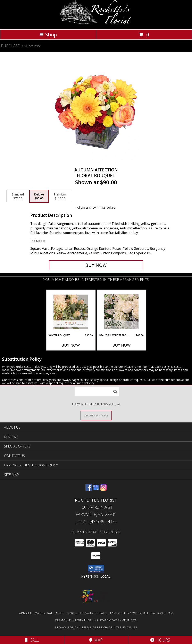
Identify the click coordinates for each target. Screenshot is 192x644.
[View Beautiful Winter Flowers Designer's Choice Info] (121, 312)
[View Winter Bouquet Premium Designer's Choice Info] (71, 312)
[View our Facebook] (89, 489)
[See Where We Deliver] (96, 415)
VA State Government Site (116, 620)
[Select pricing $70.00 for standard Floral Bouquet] (18, 196)
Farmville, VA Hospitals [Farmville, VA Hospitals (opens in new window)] (87, 613)
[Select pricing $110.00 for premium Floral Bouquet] (60, 196)
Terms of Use (127, 627)
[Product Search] (97, 392)
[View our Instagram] (103, 489)
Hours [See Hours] (160, 640)
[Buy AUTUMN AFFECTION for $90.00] (96, 265)
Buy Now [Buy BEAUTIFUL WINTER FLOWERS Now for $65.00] (122, 345)
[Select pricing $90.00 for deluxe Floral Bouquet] (39, 196)
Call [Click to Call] (32, 640)
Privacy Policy (66, 627)
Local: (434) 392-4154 (96, 522)
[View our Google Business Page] (96, 489)
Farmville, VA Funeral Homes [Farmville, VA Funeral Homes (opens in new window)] (41, 613)
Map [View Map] (96, 640)
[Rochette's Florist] (96, 23)
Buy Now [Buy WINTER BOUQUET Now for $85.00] (71, 345)
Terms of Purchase (97, 627)
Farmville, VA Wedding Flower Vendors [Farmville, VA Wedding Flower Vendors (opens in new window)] (142, 613)
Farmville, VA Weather (73, 620)
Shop (48, 34)
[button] (96, 569)
